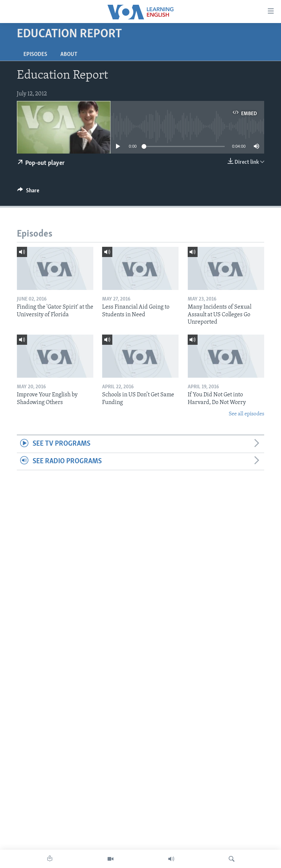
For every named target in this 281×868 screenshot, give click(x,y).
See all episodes (246, 414)
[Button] (28, 192)
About (69, 54)
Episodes (35, 54)
